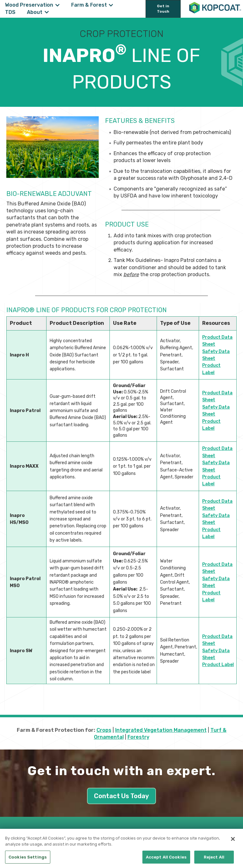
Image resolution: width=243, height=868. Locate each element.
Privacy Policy (65, 836)
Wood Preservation (29, 5)
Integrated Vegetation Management (161, 730)
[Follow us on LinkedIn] (223, 834)
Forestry (138, 737)
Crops (104, 730)
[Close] (233, 846)
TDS (10, 12)
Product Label (218, 665)
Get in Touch (163, 9)
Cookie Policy (97, 836)
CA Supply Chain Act (137, 836)
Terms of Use (175, 836)
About (35, 12)
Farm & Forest (89, 5)
